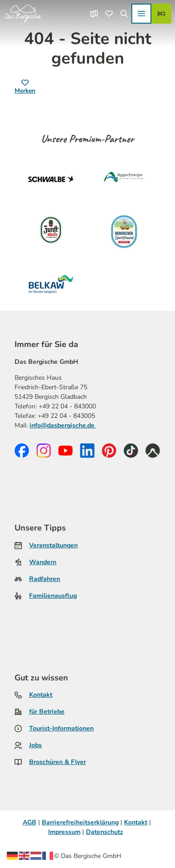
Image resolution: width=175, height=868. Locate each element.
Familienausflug (53, 596)
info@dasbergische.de (63, 425)
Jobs (35, 745)
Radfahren (45, 579)
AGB (30, 822)
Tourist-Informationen (61, 728)
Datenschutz (105, 832)
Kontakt (41, 695)
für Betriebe (47, 712)
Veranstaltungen (53, 545)
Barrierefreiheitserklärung (80, 822)
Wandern (43, 562)
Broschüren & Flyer (57, 762)
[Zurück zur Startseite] (23, 14)
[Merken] (25, 87)
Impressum (64, 832)
